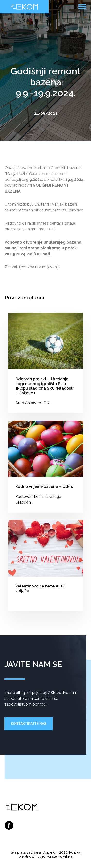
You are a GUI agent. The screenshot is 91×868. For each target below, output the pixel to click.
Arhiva (68, 856)
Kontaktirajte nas (29, 724)
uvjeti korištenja (49, 856)
